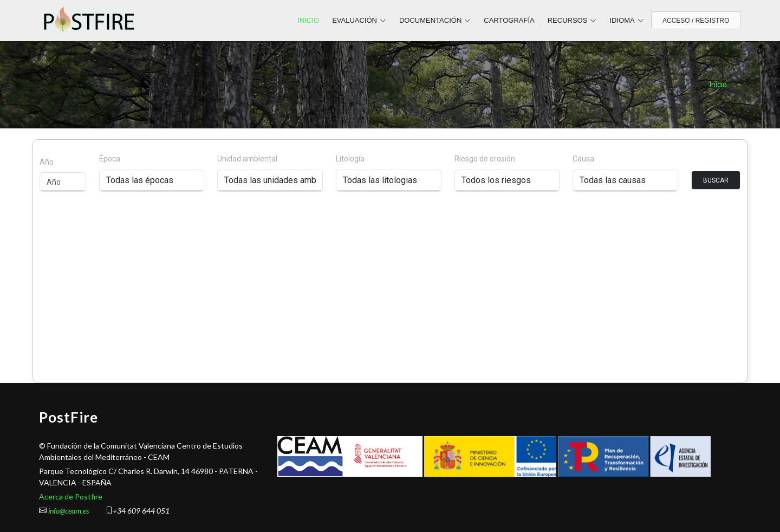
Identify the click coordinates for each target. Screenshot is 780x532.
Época (110, 159)
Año (47, 162)
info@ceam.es (69, 511)
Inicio (718, 85)
